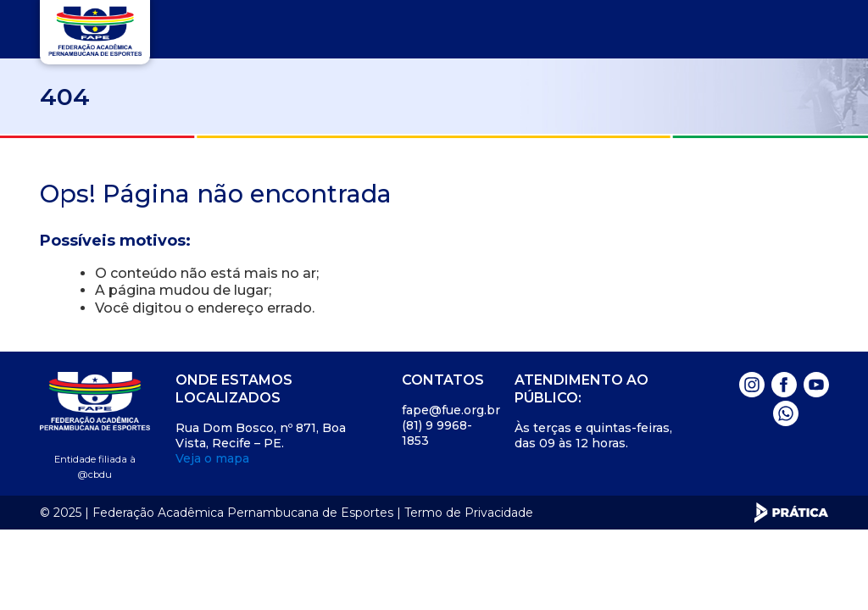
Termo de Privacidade (469, 513)
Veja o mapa (212, 458)
